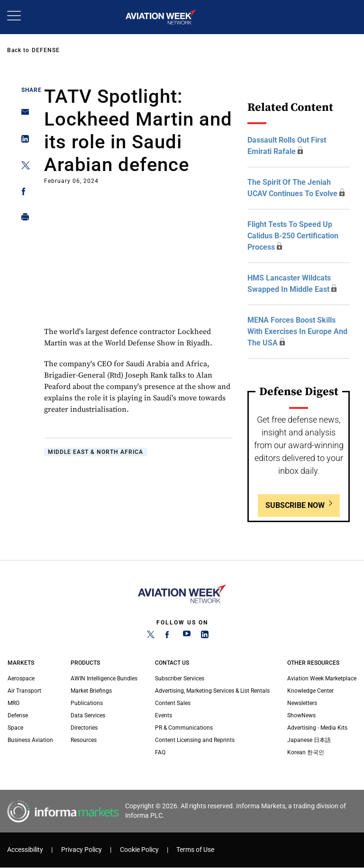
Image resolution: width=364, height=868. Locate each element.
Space (15, 728)
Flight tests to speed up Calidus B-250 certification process (293, 236)
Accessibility (25, 850)
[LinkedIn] (205, 636)
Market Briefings (91, 691)
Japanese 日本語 (309, 740)
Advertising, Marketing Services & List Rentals (212, 691)
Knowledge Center (310, 691)
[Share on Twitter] (23, 167)
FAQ (160, 752)
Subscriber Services (180, 678)
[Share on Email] (23, 115)
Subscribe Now (295, 505)
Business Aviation (30, 740)
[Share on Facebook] (23, 193)
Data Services (88, 715)
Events (164, 715)
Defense (46, 50)
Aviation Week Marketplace (322, 678)
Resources (84, 740)
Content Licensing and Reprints (195, 740)
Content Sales (173, 703)
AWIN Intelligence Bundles (104, 678)
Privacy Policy (82, 850)
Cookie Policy (139, 850)
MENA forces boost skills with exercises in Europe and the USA (297, 331)
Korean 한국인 (306, 752)
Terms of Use (195, 850)
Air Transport (24, 691)
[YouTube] (187, 636)
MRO (14, 703)
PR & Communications (184, 728)
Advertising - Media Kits (317, 728)
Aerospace (21, 678)
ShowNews (301, 715)
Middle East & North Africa (96, 452)
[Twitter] (151, 636)
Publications (87, 703)
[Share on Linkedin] (23, 141)
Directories (84, 728)
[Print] (23, 219)
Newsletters (302, 703)
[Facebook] (169, 636)
